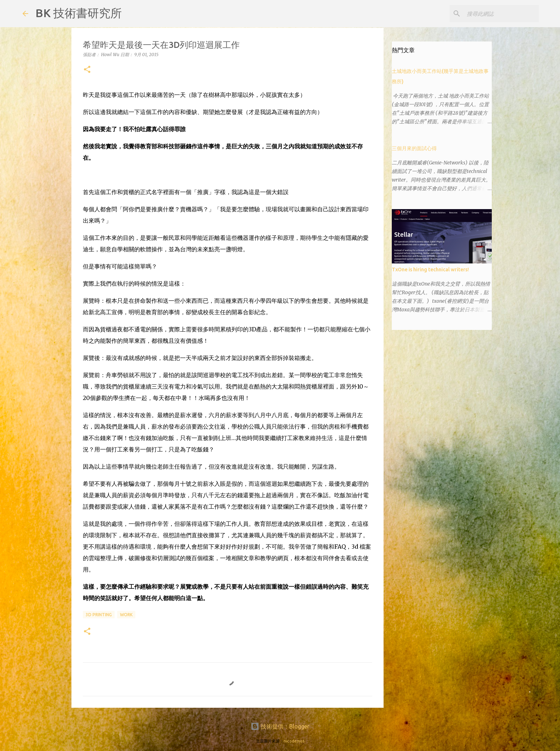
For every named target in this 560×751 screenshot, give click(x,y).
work (126, 615)
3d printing (99, 615)
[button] (87, 70)
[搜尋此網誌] (501, 14)
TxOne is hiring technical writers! (430, 270)
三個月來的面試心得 (414, 148)
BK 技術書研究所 (79, 13)
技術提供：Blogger (280, 726)
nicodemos (294, 741)
